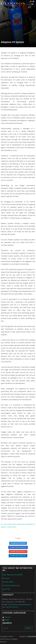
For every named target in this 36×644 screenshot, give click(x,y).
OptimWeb (32, 636)
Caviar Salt (6, 589)
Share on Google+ (18, 551)
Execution (6, 578)
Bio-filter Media (8, 582)
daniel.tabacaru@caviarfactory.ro (19, 604)
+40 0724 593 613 (12, 607)
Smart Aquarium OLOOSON (12, 575)
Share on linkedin (18, 556)
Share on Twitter (18, 543)
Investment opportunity (11, 585)
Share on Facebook (18, 547)
